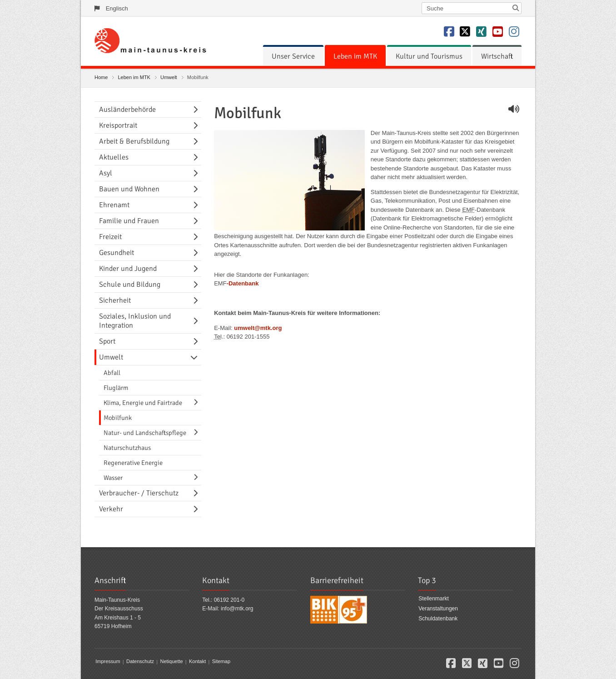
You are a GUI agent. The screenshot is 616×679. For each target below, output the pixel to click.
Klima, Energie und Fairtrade (143, 403)
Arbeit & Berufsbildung (134, 141)
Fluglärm (116, 388)
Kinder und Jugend (128, 269)
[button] (451, 665)
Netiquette (171, 662)
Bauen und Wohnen (129, 189)
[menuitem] (293, 56)
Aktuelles (114, 157)
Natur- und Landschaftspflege (145, 433)
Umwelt (169, 77)
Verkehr (111, 509)
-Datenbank (243, 283)
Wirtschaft (497, 56)
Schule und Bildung (130, 285)
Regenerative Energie (133, 463)
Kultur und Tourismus (429, 56)
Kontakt (197, 662)
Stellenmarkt (434, 599)
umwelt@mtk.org (258, 328)
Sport (107, 341)
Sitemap (221, 662)
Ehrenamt (114, 205)
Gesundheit (117, 253)
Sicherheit (115, 300)
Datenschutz (140, 662)
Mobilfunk (118, 418)
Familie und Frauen (129, 221)
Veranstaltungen (438, 609)
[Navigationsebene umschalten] (197, 110)
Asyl (106, 173)
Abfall (112, 373)
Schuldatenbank (438, 619)
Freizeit (110, 237)
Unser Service (293, 56)
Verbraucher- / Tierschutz (139, 493)
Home (101, 77)
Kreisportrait (118, 125)
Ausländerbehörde (127, 110)
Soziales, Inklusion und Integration (135, 321)
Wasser (113, 478)
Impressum (108, 662)
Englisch (117, 8)
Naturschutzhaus (127, 448)
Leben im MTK (355, 56)
